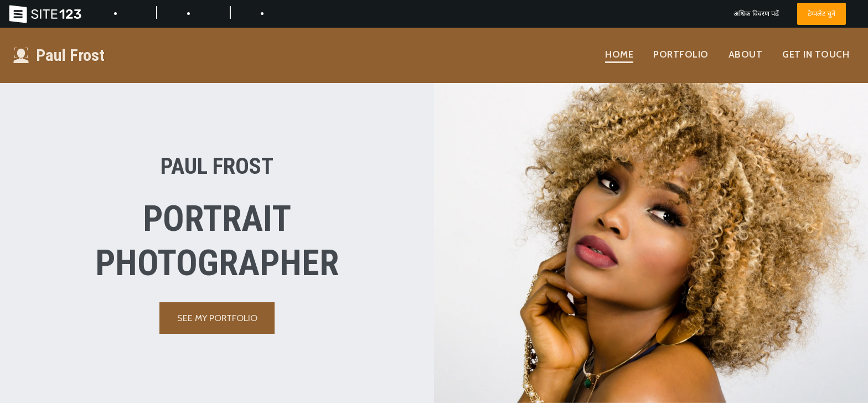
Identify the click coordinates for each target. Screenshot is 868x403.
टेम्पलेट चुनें (821, 14)
